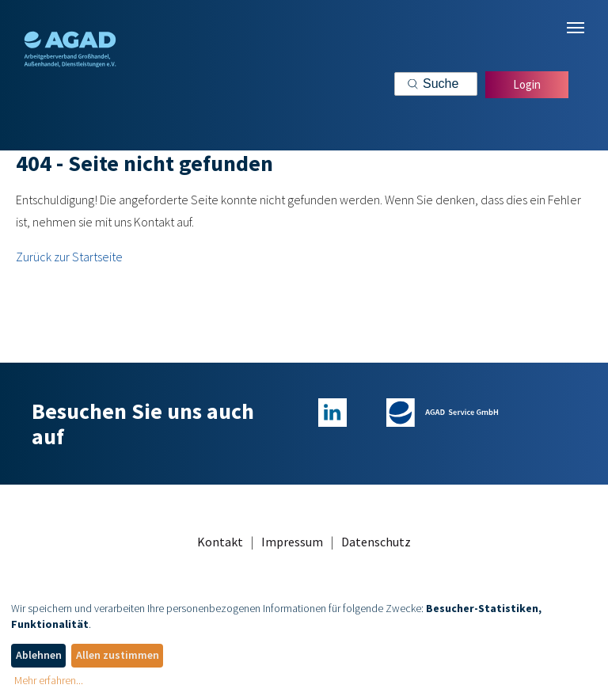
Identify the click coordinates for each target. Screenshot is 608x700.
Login (527, 84)
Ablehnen (39, 655)
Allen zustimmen (118, 655)
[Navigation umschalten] (576, 28)
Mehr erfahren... (49, 680)
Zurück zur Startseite (69, 257)
